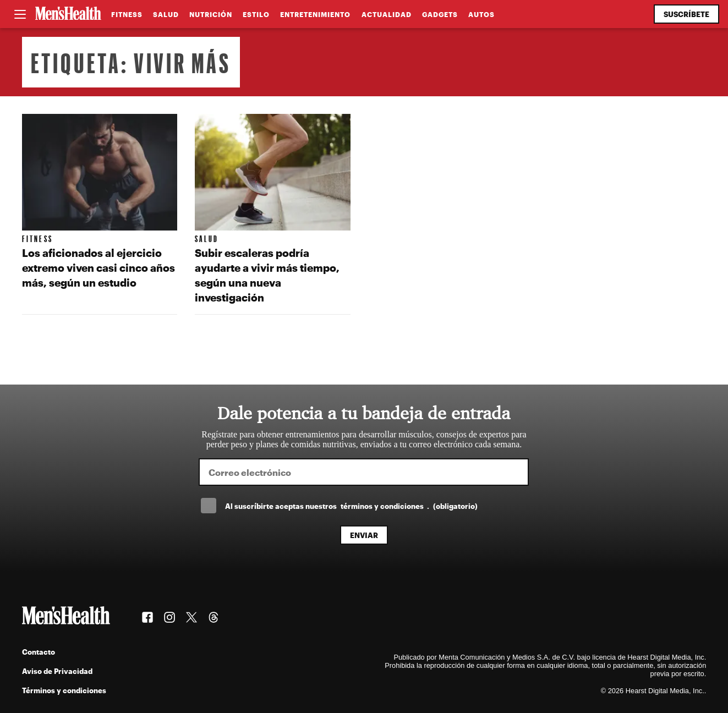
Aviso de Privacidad (57, 671)
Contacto (39, 652)
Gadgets (440, 14)
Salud (166, 14)
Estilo (256, 14)
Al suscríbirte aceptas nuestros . (351, 506)
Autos (481, 14)
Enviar (364, 535)
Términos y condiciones (64, 690)
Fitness (127, 14)
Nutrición (211, 14)
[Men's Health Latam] (68, 14)
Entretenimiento (315, 14)
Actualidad (387, 14)
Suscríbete (686, 14)
